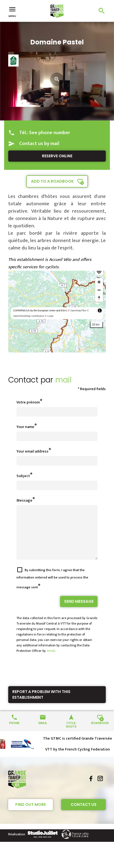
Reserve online (57, 156)
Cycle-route (71, 734)
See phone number (50, 133)
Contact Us (84, 814)
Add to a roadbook (52, 181)
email (51, 661)
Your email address (32, 451)
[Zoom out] (99, 290)
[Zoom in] (99, 282)
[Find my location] (99, 271)
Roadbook (100, 732)
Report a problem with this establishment (41, 704)
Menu (12, 11)
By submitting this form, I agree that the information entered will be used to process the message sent (52, 588)
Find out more (31, 814)
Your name (25, 427)
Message (24, 500)
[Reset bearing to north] (99, 298)
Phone (14, 732)
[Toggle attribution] (100, 311)
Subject (23, 476)
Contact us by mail (39, 144)
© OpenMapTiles (77, 311)
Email (43, 732)
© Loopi (49, 316)
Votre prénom (28, 402)
